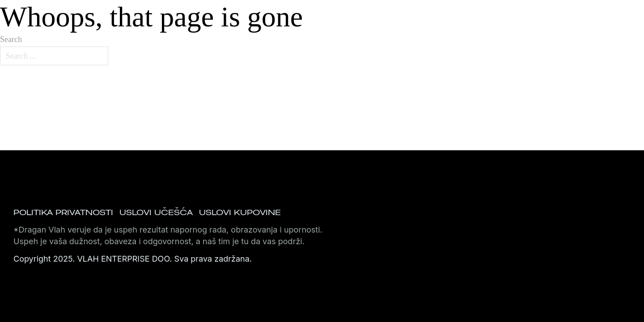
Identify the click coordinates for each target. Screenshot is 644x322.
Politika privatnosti (63, 212)
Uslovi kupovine (240, 212)
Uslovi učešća (156, 212)
